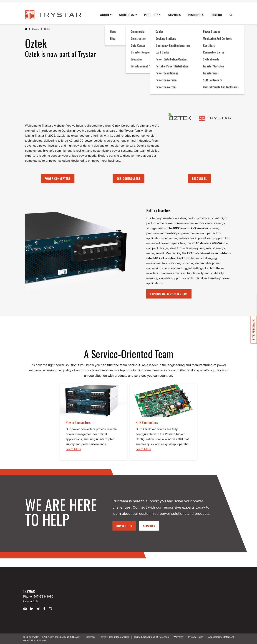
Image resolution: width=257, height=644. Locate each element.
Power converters (58, 178)
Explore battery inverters (169, 294)
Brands (36, 29)
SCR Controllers (128, 178)
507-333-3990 (43, 596)
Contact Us (124, 526)
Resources (200, 178)
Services (149, 526)
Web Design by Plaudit (35, 641)
